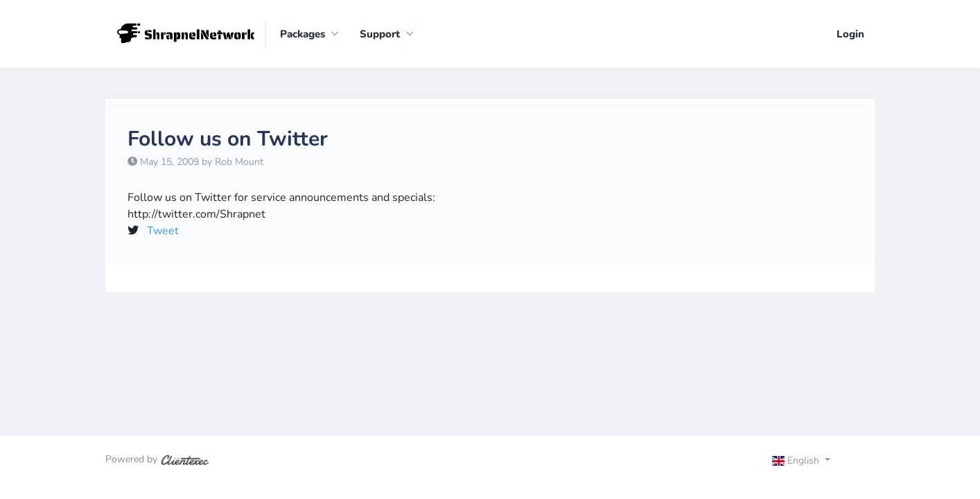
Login (850, 34)
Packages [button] (303, 34)
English (797, 461)
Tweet (163, 231)
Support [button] (380, 34)
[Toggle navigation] (813, 462)
